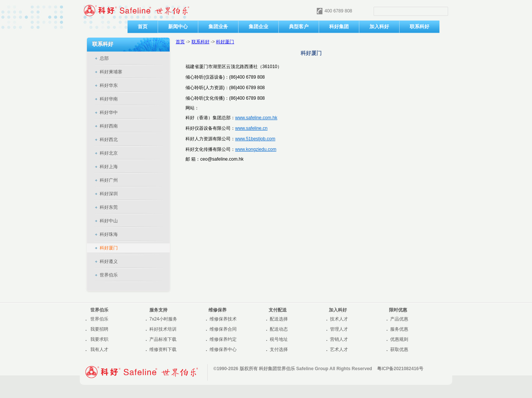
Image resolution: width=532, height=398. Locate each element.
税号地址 (279, 339)
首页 (180, 42)
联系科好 (201, 42)
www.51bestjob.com (255, 139)
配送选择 (279, 319)
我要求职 (99, 339)
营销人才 (339, 339)
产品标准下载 (163, 339)
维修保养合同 (223, 329)
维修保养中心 (223, 349)
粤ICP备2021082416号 (400, 369)
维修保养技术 (223, 319)
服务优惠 (399, 329)
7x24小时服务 (163, 319)
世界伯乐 (99, 319)
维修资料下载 (163, 349)
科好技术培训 (163, 329)
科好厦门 (225, 42)
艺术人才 (339, 349)
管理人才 (339, 329)
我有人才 (99, 349)
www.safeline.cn (251, 128)
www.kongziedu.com (256, 149)
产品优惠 (399, 319)
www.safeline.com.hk (256, 118)
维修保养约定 (223, 339)
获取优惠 (399, 349)
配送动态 (279, 329)
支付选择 (279, 349)
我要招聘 (99, 329)
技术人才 (339, 319)
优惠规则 (399, 339)
